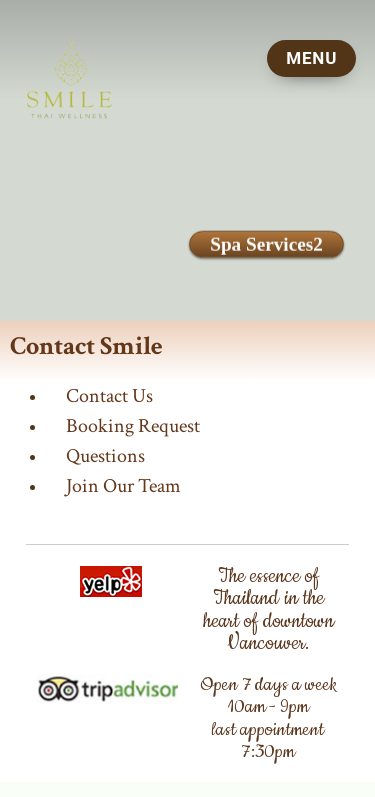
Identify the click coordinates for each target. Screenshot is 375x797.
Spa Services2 (266, 244)
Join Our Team (123, 486)
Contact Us (109, 396)
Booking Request (133, 426)
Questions (105, 456)
